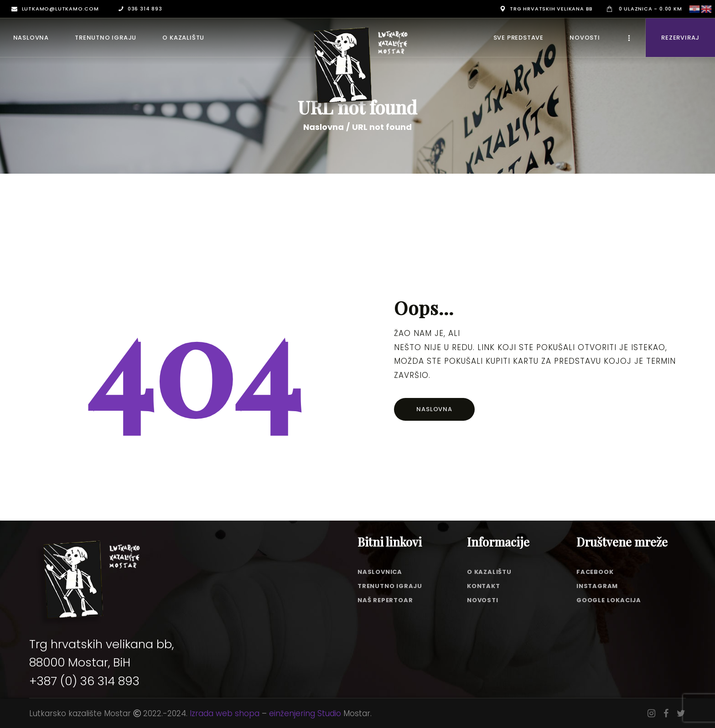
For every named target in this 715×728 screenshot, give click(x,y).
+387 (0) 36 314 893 (84, 681)
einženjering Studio (305, 713)
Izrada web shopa (225, 713)
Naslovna (324, 127)
